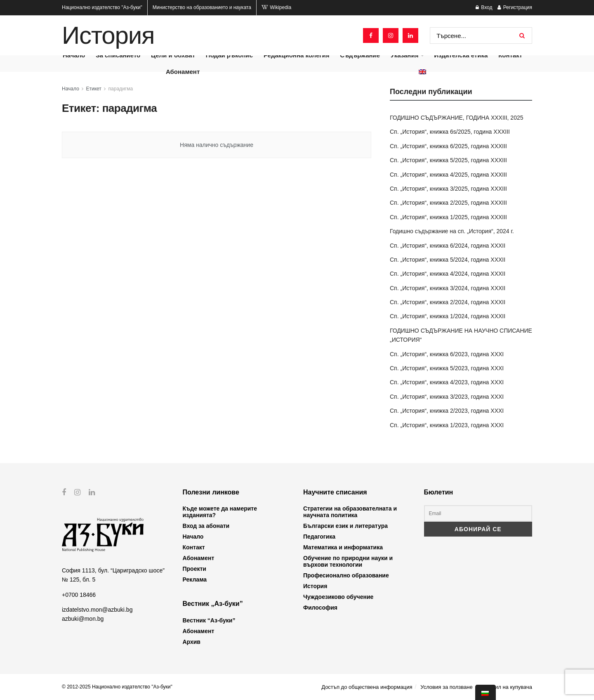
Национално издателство (102, 7)
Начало (71, 89)
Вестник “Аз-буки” (209, 620)
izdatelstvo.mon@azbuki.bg (97, 610)
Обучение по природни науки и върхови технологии (348, 561)
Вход (484, 7)
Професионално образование (346, 575)
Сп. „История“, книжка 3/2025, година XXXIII (448, 189)
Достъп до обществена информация (367, 687)
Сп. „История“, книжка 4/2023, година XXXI (447, 382)
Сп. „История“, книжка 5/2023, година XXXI (447, 368)
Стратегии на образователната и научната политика (350, 512)
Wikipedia (276, 7)
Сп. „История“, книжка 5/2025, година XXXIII (448, 160)
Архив (192, 642)
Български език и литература (345, 526)
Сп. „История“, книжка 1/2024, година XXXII (448, 316)
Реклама (195, 579)
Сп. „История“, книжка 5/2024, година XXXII (448, 260)
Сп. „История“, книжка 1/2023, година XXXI (447, 425)
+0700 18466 (79, 594)
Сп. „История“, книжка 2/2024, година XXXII (448, 302)
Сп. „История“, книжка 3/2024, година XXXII (448, 288)
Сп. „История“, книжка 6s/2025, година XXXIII (450, 132)
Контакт (194, 547)
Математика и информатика (343, 547)
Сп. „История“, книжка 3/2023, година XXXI (447, 397)
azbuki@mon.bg (83, 619)
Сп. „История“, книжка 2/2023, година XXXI (447, 411)
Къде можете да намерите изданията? (220, 512)
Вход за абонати (206, 526)
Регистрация (515, 7)
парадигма (121, 89)
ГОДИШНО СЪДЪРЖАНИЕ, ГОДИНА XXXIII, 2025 (457, 118)
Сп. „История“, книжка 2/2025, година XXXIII (448, 203)
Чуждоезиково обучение (338, 597)
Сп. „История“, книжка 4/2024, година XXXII (448, 274)
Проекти (194, 569)
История (108, 35)
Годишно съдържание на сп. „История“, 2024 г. (452, 231)
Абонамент (183, 72)
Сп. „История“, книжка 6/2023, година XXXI (447, 354)
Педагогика (319, 537)
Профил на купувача (506, 687)
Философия (320, 608)
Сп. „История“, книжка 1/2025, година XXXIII (448, 217)
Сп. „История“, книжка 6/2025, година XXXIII (448, 146)
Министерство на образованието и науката (202, 7)
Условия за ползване (446, 687)
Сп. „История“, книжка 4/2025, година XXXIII (448, 175)
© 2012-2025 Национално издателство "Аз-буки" (117, 687)
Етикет (94, 89)
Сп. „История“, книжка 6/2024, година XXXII (448, 246)
